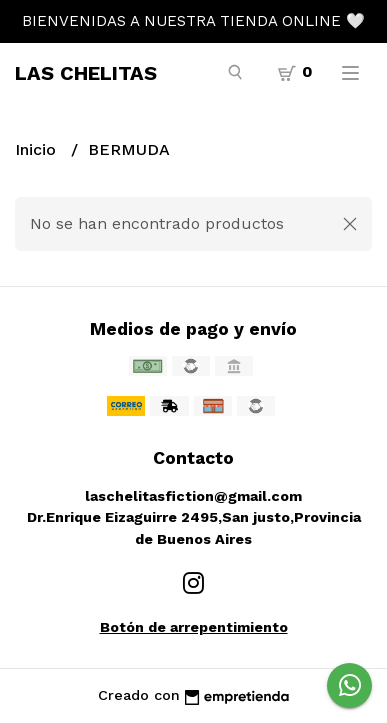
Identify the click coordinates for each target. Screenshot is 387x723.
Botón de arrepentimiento (194, 627)
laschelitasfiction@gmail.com (193, 496)
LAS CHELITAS (86, 73)
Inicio (38, 149)
